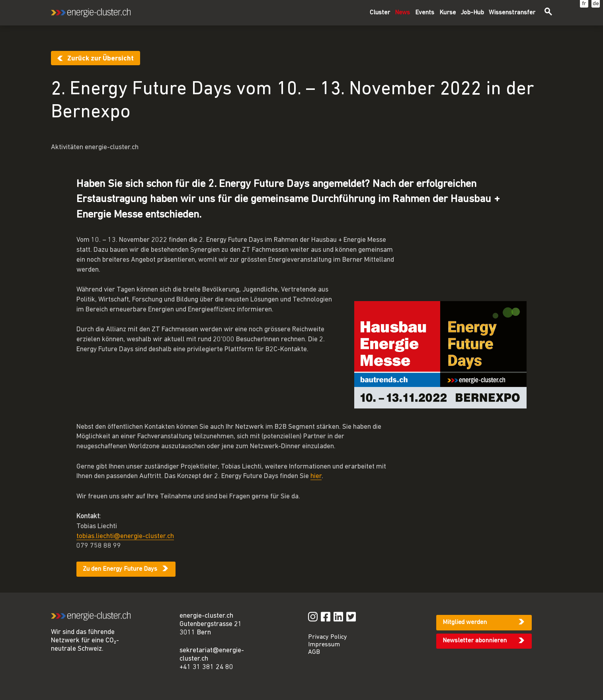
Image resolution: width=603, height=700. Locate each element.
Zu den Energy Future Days (120, 569)
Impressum (324, 645)
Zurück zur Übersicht (100, 59)
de (596, 4)
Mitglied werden (465, 622)
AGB (314, 652)
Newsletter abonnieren (475, 641)
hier (316, 476)
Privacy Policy (328, 637)
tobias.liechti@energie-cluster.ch (125, 536)
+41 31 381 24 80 (206, 667)
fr (584, 4)
